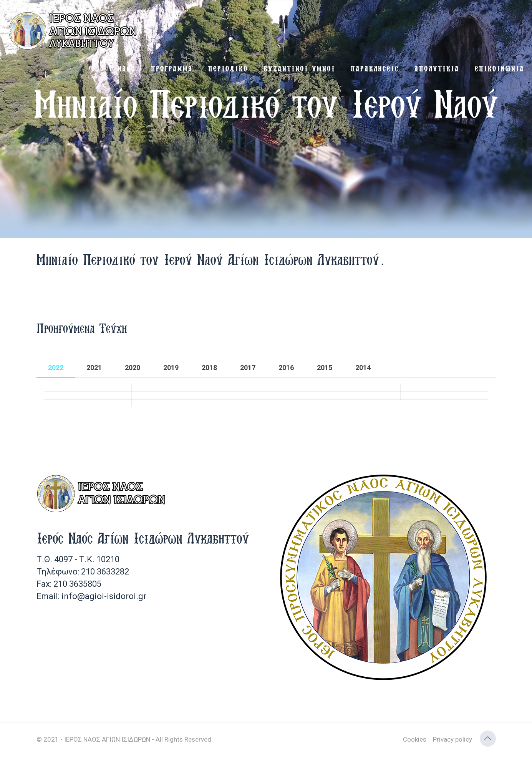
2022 (56, 368)
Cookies (415, 739)
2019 (171, 368)
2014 (363, 368)
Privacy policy (452, 739)
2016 (286, 368)
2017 (248, 368)
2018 (209, 368)
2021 (94, 368)
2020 (133, 368)
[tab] (56, 368)
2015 (325, 368)
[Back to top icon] (488, 739)
